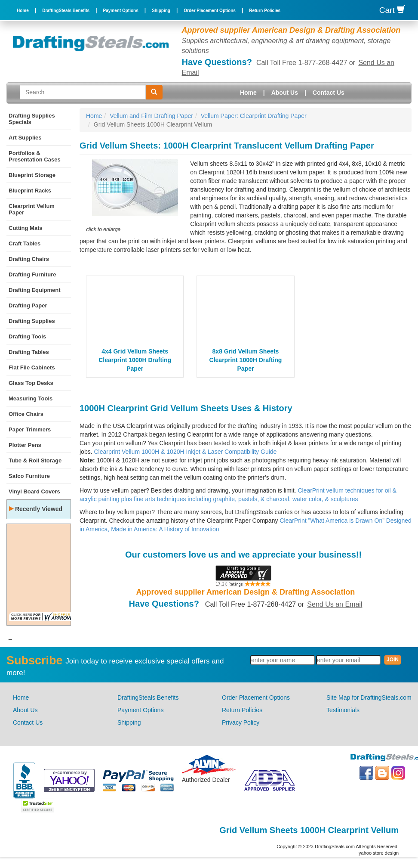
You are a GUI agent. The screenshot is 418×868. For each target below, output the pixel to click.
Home (23, 11)
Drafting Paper (28, 305)
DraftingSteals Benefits (66, 11)
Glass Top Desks (31, 383)
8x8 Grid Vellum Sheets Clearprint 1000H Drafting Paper (246, 360)
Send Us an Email (335, 604)
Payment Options (121, 11)
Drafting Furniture (32, 274)
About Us (285, 93)
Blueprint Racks (30, 191)
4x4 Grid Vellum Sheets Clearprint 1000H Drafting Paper (135, 360)
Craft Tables (25, 243)
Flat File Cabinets (32, 367)
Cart (392, 10)
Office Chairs (26, 414)
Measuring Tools (31, 398)
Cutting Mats (26, 228)
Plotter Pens (25, 445)
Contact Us (329, 93)
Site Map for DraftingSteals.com (369, 697)
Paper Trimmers (30, 429)
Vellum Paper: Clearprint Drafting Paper (254, 116)
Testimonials (343, 710)
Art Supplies (25, 138)
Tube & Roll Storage (35, 460)
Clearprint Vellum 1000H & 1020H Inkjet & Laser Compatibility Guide (185, 452)
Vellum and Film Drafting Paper (151, 116)
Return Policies (265, 11)
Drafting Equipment (35, 290)
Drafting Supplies (32, 321)
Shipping (161, 11)
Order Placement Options (210, 11)
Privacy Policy (241, 722)
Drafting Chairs (29, 259)
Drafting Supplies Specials (32, 119)
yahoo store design (379, 853)
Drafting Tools (27, 336)
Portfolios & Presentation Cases (35, 156)
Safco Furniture (29, 476)
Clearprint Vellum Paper (32, 209)
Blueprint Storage (32, 175)
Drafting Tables (29, 352)
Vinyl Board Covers (34, 491)
